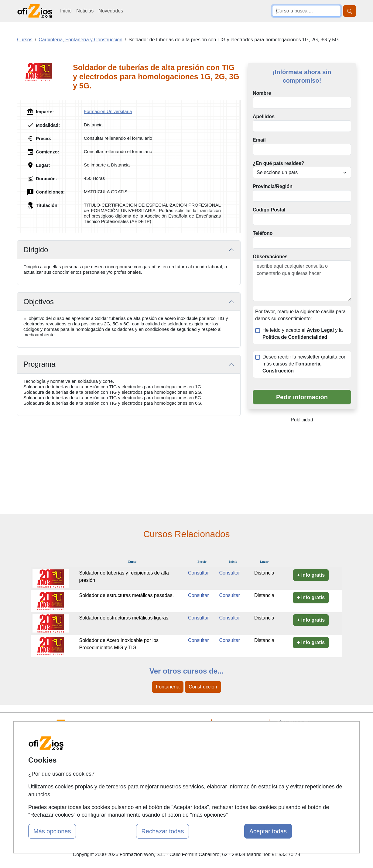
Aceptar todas (268, 831)
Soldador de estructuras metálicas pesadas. (127, 595)
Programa (39, 364)
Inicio (66, 11)
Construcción (203, 687)
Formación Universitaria (108, 111)
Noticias (85, 11)
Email (259, 140)
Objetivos (39, 302)
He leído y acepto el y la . (303, 334)
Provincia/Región (273, 186)
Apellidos (264, 117)
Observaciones (270, 257)
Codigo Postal (269, 210)
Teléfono (263, 233)
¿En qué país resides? (279, 163)
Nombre (262, 93)
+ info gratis (311, 575)
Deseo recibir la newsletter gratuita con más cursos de (305, 364)
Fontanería (168, 687)
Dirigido (36, 250)
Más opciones (52, 831)
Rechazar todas (163, 831)
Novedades (111, 11)
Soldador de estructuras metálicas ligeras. (125, 618)
